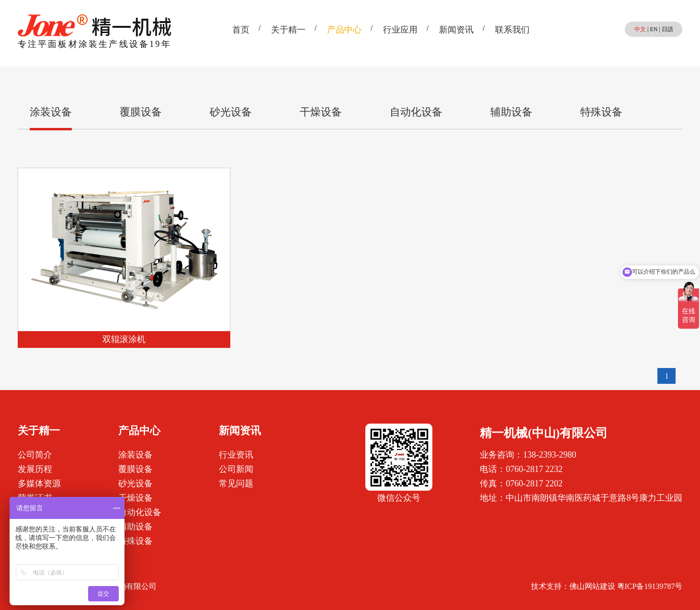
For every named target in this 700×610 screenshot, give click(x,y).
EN (654, 29)
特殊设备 (601, 112)
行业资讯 (236, 455)
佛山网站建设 (592, 586)
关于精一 (288, 30)
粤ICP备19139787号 (650, 586)
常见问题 (236, 483)
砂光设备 (231, 112)
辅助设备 (511, 112)
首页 (241, 30)
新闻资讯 (456, 30)
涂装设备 (51, 112)
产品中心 (344, 30)
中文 (640, 29)
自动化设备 (416, 112)
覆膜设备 (141, 112)
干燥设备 (321, 112)
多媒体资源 (39, 483)
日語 (667, 29)
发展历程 (35, 469)
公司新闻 (236, 469)
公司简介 (35, 455)
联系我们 (512, 30)
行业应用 (400, 30)
